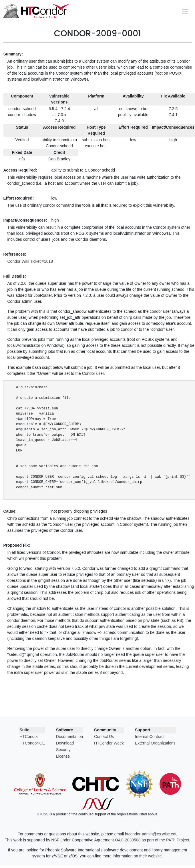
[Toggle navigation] (185, 11)
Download (65, 743)
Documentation (69, 736)
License (63, 756)
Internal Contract (150, 736)
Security (63, 750)
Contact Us (104, 736)
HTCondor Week (109, 743)
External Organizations (155, 743)
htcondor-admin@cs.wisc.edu (151, 834)
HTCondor (29, 736)
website (155, 856)
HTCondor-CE (32, 743)
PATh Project (178, 840)
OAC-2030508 (128, 840)
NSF (55, 840)
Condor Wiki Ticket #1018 (30, 261)
